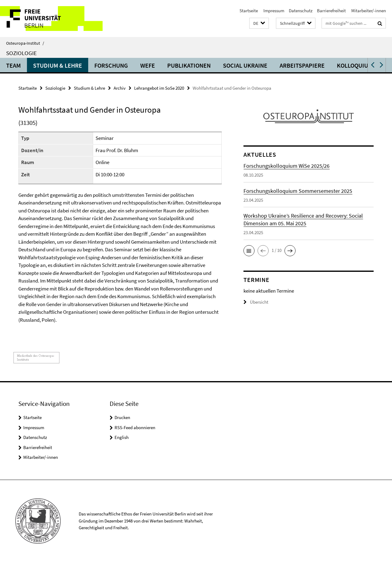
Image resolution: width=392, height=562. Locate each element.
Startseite (249, 11)
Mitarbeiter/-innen (368, 11)
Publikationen (189, 65)
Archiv (120, 88)
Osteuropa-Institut (25, 43)
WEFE (148, 65)
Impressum (273, 11)
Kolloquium (355, 65)
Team (13, 65)
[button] (259, 23)
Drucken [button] (122, 417)
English (122, 437)
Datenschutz (301, 11)
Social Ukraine (245, 65)
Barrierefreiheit (331, 11)
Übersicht (256, 302)
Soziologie (21, 53)
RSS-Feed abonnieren (135, 427)
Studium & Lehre (58, 65)
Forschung (111, 65)
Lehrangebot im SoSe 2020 (159, 88)
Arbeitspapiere (302, 65)
